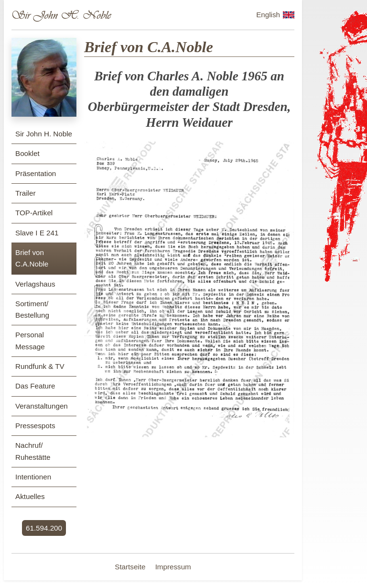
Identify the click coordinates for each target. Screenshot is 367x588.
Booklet (27, 153)
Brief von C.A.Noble (32, 258)
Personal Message (30, 340)
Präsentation (36, 173)
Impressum (173, 567)
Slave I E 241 (37, 233)
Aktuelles (30, 496)
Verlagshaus (35, 284)
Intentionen (33, 477)
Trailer (25, 193)
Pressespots (35, 426)
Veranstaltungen (42, 406)
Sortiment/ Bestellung (32, 309)
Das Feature (35, 386)
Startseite (131, 567)
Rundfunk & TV (40, 366)
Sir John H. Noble (44, 134)
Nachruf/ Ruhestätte (33, 451)
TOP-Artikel (34, 213)
